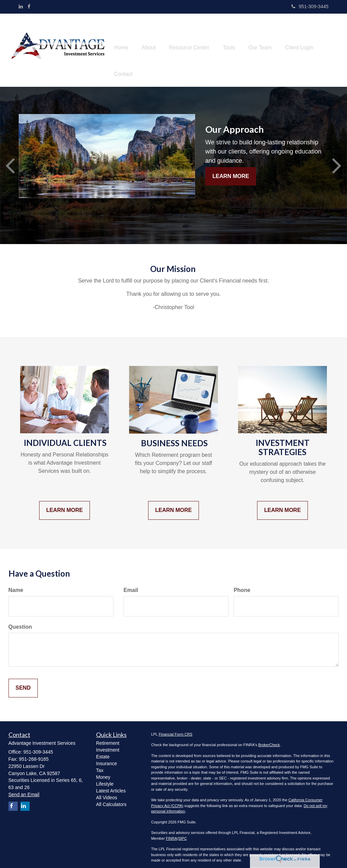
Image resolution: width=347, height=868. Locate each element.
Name (16, 583)
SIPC (183, 831)
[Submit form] (23, 681)
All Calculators (111, 797)
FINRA (171, 831)
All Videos (107, 790)
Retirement (108, 736)
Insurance (106, 756)
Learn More (231, 169)
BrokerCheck (269, 738)
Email (131, 583)
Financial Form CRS (176, 727)
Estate (103, 750)
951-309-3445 (310, 6)
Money (103, 770)
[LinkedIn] (21, 6)
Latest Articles (111, 784)
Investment (108, 743)
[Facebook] (29, 6)
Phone (242, 583)
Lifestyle (105, 777)
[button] (152, 47)
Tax (100, 763)
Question (20, 620)
